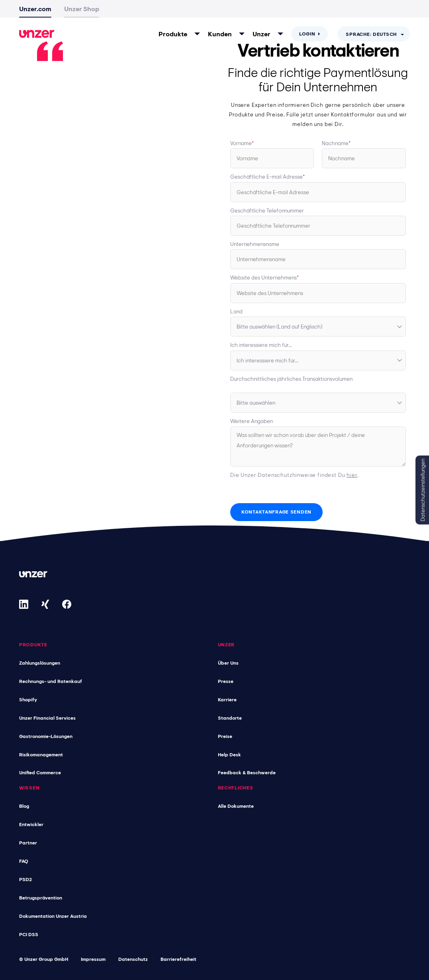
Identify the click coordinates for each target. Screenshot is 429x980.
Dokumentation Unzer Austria (53, 916)
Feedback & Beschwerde (247, 773)
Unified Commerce (40, 773)
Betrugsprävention (41, 898)
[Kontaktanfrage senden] (276, 512)
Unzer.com (35, 9)
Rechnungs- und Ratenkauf (51, 681)
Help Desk (229, 754)
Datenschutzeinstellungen (423, 490)
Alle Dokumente (236, 806)
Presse (226, 681)
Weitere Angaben (252, 421)
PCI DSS (29, 935)
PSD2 (25, 880)
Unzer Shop (82, 9)
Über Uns (228, 663)
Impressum (93, 959)
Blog (24, 806)
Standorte (230, 718)
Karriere (227, 699)
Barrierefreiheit (178, 959)
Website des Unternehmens (263, 277)
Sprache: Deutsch (371, 34)
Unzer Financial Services (47, 718)
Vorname (241, 143)
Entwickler (31, 825)
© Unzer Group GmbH (44, 959)
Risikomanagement (41, 754)
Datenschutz (133, 959)
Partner (28, 843)
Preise (225, 736)
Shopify (28, 699)
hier (352, 475)
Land (236, 311)
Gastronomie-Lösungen (46, 736)
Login (307, 34)
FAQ (24, 861)
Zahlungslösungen (40, 663)
